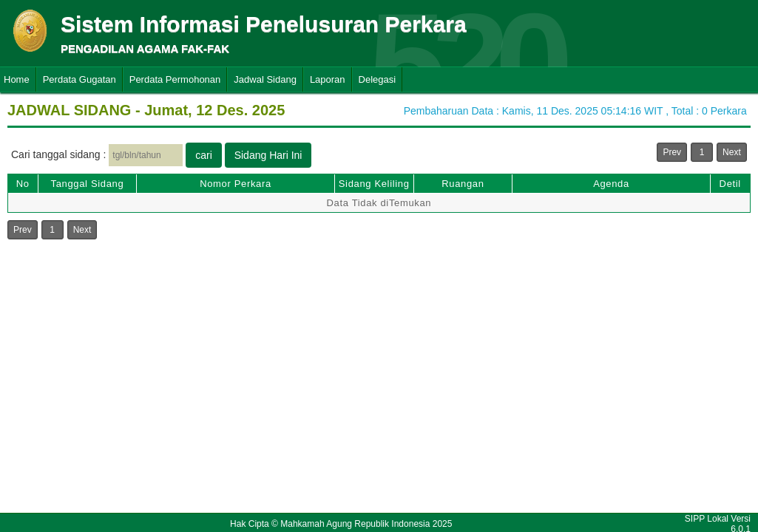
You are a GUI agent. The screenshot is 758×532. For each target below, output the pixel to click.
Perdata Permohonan (175, 79)
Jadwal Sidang (265, 79)
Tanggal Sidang (88, 184)
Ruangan (463, 184)
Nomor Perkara (236, 184)
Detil (730, 184)
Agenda (611, 184)
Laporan (328, 79)
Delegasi (378, 79)
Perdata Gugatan (79, 79)
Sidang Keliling (374, 184)
